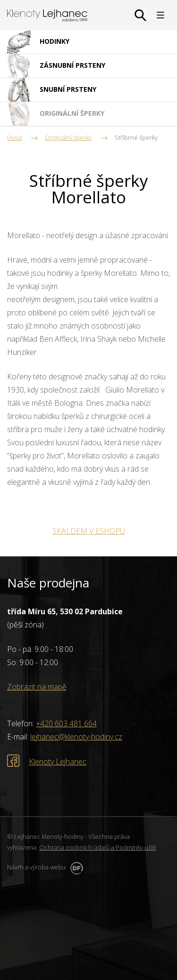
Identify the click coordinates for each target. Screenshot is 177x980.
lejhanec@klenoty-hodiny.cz (76, 737)
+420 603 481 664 (66, 723)
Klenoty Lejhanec (58, 762)
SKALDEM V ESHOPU (89, 531)
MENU (160, 15)
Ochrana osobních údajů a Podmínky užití (97, 847)
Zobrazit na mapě (37, 687)
